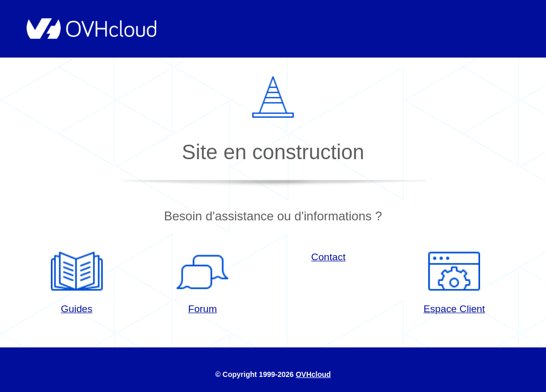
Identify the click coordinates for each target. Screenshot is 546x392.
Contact (329, 257)
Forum (202, 280)
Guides (77, 280)
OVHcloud (313, 374)
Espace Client (454, 280)
